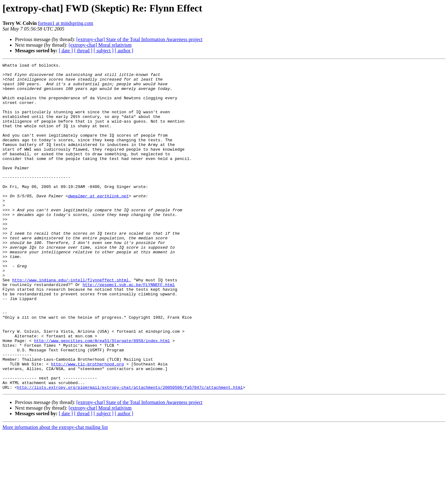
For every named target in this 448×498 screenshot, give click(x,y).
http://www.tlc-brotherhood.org (87, 425)
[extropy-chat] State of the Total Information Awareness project (139, 39)
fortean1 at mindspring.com (65, 23)
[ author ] (124, 51)
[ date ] (66, 51)
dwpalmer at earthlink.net (98, 223)
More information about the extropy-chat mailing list (55, 493)
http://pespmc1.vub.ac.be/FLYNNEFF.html (128, 329)
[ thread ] (83, 51)
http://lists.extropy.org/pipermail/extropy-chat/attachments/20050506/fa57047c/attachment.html (130, 453)
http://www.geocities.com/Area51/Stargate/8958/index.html (102, 397)
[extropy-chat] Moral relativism (100, 45)
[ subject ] (104, 51)
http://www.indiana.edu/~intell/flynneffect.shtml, (72, 324)
